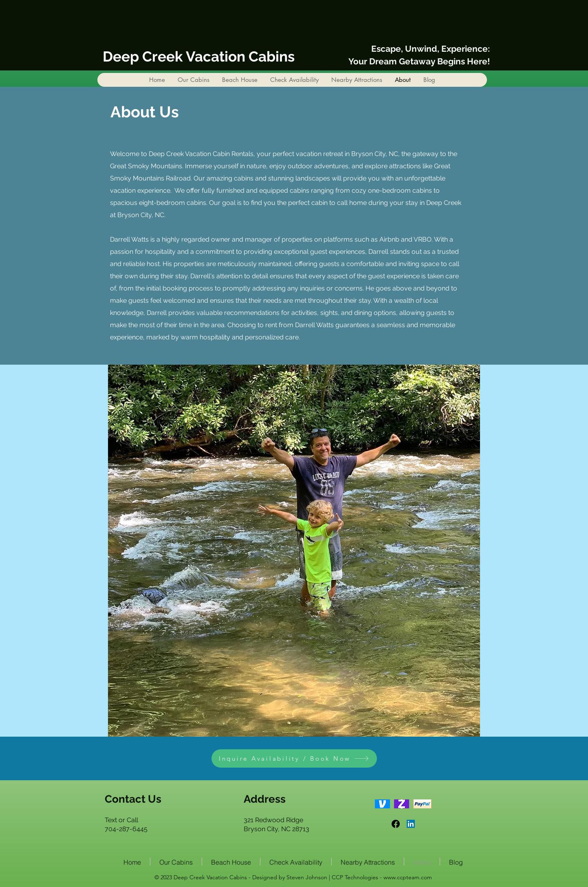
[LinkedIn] (411, 824)
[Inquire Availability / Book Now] (294, 758)
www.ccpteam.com (408, 877)
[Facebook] (396, 824)
